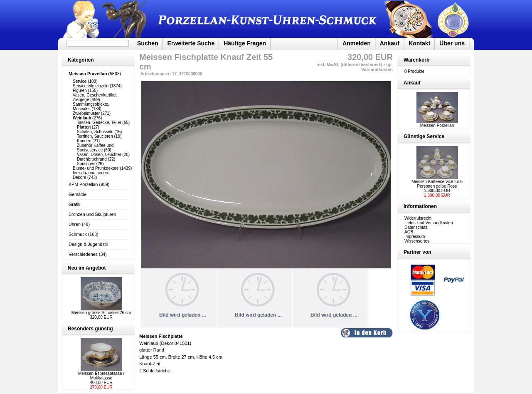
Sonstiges (86, 164)
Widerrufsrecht (418, 218)
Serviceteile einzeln (91, 86)
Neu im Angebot (87, 268)
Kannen (84, 141)
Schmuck (78, 234)
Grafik (74, 204)
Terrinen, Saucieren (95, 136)
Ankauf (390, 43)
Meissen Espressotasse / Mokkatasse (101, 376)
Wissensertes (417, 241)
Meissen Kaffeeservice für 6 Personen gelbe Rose (437, 184)
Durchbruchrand (92, 159)
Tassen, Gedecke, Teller (99, 123)
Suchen (148, 43)
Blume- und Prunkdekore (96, 168)
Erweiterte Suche (191, 43)
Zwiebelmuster (86, 113)
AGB (409, 232)
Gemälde (78, 194)
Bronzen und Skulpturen (92, 214)
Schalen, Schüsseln (95, 132)
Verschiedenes (83, 254)
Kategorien (81, 60)
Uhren (75, 224)
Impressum (415, 237)
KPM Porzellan (83, 184)
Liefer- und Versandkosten (429, 223)
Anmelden (357, 43)
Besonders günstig (90, 329)
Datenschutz (416, 227)
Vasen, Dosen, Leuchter (99, 155)
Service (80, 81)
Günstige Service (424, 136)
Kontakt (419, 43)
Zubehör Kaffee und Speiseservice (95, 148)
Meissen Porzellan (437, 124)
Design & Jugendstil (88, 244)
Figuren (80, 90)
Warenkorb (416, 60)
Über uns (452, 43)
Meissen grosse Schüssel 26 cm (101, 313)
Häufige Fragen (245, 43)
